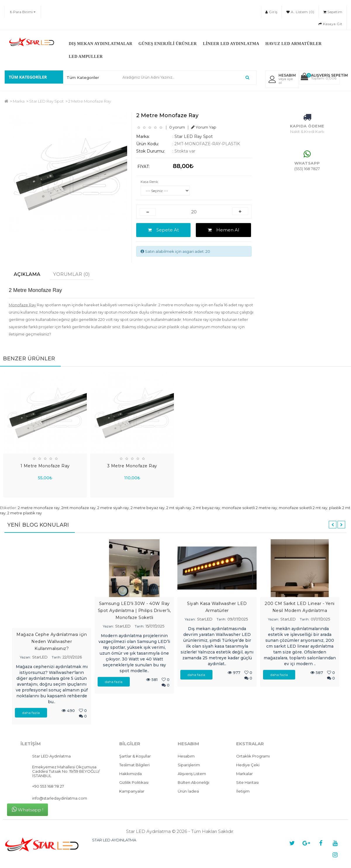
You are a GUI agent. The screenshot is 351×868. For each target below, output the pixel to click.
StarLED (40, 657)
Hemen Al (223, 230)
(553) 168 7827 (307, 169)
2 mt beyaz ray (206, 508)
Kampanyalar (132, 791)
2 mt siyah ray (179, 508)
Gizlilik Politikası (134, 782)
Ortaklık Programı (253, 756)
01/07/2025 (320, 619)
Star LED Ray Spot (46, 101)
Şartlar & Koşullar (135, 756)
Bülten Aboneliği (193, 782)
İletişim (243, 791)
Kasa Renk (149, 182)
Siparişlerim (189, 765)
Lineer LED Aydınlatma (231, 44)
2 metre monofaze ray (39, 508)
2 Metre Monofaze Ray (90, 101)
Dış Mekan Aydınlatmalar (101, 44)
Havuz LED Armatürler (294, 44)
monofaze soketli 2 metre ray (249, 508)
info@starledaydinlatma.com (60, 798)
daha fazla (31, 713)
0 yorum (177, 127)
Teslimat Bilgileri (134, 765)
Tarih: (57, 657)
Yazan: (25, 657)
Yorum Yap (204, 127)
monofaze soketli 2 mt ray (303, 508)
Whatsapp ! (27, 809)
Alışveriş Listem (192, 774)
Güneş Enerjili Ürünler (168, 44)
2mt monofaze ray (78, 508)
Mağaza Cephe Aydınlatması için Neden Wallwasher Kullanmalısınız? (52, 642)
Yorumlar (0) (71, 274)
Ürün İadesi (188, 791)
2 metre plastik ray (25, 513)
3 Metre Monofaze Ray (132, 466)
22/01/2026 (72, 657)
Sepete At (163, 230)
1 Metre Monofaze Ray (45, 466)
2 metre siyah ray (113, 508)
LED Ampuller (86, 57)
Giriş (272, 12)
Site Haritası (247, 782)
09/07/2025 (238, 619)
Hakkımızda (130, 774)
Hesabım (186, 756)
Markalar (244, 774)
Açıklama (27, 274)
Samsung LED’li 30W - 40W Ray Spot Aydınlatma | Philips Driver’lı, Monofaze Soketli (134, 611)
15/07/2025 (155, 626)
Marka (19, 101)
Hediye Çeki (248, 765)
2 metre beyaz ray (148, 508)
